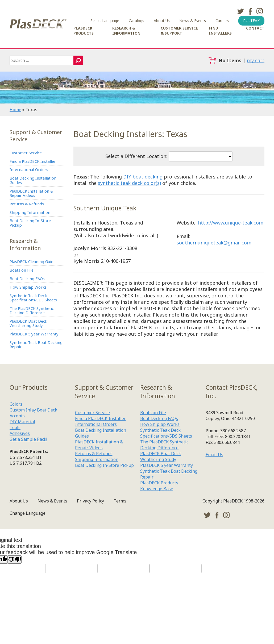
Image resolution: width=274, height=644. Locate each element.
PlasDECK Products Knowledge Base (159, 517)
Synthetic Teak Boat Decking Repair (31, 375)
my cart (256, 60)
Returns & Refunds (29, 212)
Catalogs (136, 21)
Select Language (105, 21)
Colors (16, 435)
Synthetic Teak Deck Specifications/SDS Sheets (37, 315)
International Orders (31, 173)
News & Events (193, 21)
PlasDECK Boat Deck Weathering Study (31, 345)
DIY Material (22, 453)
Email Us (214, 486)
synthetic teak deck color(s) (129, 183)
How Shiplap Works (30, 303)
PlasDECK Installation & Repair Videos (34, 200)
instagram (260, 11)
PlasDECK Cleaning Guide (36, 274)
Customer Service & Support (179, 31)
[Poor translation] (15, 591)
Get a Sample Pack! (28, 470)
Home (15, 110)
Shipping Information (32, 221)
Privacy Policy (90, 532)
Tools (15, 459)
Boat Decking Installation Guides (36, 185)
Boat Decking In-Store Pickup (33, 234)
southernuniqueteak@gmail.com (214, 243)
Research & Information (126, 31)
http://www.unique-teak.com (231, 223)
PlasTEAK (251, 21)
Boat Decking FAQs (30, 294)
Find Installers (220, 31)
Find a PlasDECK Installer (36, 163)
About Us (162, 21)
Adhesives (20, 464)
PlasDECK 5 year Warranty (27, 360)
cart (212, 60)
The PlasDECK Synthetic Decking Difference (35, 330)
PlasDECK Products (84, 31)
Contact (255, 28)
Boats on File (23, 284)
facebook (250, 11)
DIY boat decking (143, 177)
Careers (222, 21)
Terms (120, 532)
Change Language (28, 544)
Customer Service (28, 153)
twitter (240, 11)
